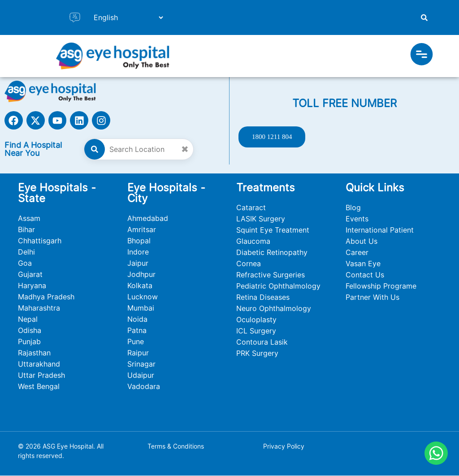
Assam (29, 219)
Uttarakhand (39, 364)
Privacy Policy (284, 447)
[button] (422, 56)
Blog (353, 208)
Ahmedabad (148, 219)
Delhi (26, 252)
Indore (138, 252)
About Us (362, 242)
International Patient (380, 230)
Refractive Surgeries (271, 275)
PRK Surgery (257, 354)
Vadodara (144, 387)
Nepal (28, 320)
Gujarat (30, 275)
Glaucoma (253, 242)
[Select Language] (125, 17)
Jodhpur (141, 275)
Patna (137, 331)
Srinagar (141, 364)
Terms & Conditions (176, 447)
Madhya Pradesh (46, 297)
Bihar (26, 230)
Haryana (32, 286)
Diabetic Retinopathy (272, 253)
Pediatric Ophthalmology (278, 286)
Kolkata (140, 286)
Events (357, 219)
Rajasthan (34, 353)
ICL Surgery (256, 331)
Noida (137, 320)
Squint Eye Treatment (273, 230)
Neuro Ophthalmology (274, 309)
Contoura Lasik (262, 342)
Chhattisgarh (40, 241)
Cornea (249, 264)
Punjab (29, 342)
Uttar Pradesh (41, 376)
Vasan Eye (363, 264)
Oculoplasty (256, 320)
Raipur (138, 353)
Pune (136, 342)
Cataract (251, 208)
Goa (25, 264)
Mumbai (141, 308)
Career (357, 253)
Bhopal (139, 241)
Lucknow (143, 297)
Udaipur (141, 376)
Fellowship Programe (381, 286)
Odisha (30, 331)
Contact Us (365, 275)
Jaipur (138, 264)
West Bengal (39, 387)
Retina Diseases (263, 298)
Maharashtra (39, 308)
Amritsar (142, 230)
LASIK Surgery (261, 219)
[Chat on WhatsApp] (436, 453)
